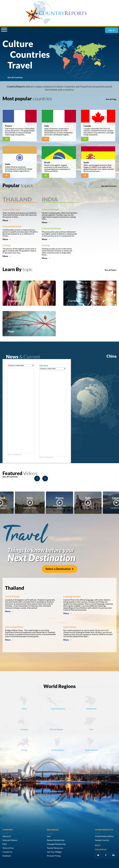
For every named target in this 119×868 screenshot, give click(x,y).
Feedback (7, 856)
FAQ (5, 844)
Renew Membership (56, 840)
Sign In (112, 30)
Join (49, 836)
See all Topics (111, 270)
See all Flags (111, 99)
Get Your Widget (54, 852)
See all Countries (15, 77)
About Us (7, 836)
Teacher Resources (55, 848)
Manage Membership (56, 844)
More (7, 220)
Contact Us (7, 852)
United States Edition (104, 836)
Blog (98, 845)
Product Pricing (54, 856)
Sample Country (102, 840)
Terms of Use (8, 848)
